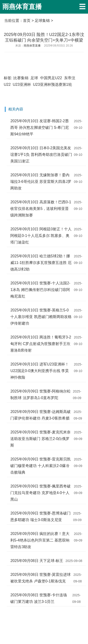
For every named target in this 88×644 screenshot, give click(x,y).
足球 (34, 78)
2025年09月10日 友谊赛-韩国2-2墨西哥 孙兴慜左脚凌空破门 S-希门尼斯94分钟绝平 (40, 128)
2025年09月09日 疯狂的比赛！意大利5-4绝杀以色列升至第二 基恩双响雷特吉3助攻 (40, 540)
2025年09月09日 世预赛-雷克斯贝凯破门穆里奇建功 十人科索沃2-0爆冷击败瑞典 (40, 466)
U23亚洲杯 (22, 84)
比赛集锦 (21, 78)
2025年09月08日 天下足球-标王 (37, 561)
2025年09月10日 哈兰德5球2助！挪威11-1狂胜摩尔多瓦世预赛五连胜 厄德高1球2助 (41, 263)
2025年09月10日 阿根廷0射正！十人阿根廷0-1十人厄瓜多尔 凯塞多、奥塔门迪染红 (41, 236)
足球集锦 (42, 21)
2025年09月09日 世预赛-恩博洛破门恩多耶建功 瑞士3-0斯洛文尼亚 (40, 516)
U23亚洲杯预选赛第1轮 (53, 84)
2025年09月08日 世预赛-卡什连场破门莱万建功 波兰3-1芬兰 (39, 598)
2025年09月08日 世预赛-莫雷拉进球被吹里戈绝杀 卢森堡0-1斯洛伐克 (40, 578)
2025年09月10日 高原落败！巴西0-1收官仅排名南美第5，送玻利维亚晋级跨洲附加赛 (41, 209)
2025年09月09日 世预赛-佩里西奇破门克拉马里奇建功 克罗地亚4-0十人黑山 (40, 493)
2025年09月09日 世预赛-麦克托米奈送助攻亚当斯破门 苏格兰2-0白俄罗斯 (40, 439)
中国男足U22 (51, 78)
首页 (27, 21)
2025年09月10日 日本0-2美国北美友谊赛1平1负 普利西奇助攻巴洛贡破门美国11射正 (41, 155)
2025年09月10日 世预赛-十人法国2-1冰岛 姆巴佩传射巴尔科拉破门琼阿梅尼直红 (40, 290)
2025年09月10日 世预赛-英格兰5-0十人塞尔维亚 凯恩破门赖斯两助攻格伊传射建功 (41, 317)
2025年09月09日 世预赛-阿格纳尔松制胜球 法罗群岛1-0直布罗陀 (40, 395)
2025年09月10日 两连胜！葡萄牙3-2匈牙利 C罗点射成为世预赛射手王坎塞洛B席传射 (41, 344)
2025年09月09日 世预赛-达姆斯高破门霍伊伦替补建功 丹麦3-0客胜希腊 (40, 415)
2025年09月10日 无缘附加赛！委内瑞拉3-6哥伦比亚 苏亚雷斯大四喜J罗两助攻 (41, 182)
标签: (8, 78)
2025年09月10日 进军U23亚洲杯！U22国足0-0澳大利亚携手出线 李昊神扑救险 (40, 371)
